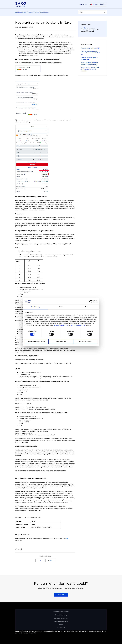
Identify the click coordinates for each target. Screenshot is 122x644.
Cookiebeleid (61, 628)
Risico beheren (44, 12)
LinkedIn (21, 549)
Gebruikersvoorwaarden (61, 618)
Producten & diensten (33, 12)
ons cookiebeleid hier (61, 325)
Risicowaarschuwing (61, 615)
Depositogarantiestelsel (61, 621)
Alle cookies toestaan (85, 341)
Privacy (61, 625)
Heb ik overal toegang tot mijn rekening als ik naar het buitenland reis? (90, 53)
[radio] (40, 560)
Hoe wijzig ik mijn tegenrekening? (90, 48)
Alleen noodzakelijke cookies (37, 341)
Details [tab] (61, 307)
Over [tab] (86, 307)
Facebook (16, 549)
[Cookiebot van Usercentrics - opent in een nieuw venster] (90, 301)
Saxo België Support (21, 12)
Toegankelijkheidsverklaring (61, 612)
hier (67, 538)
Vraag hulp (61, 595)
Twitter (19, 549)
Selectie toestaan (61, 341)
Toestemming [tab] (36, 307)
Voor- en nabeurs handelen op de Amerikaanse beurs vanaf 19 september (90, 69)
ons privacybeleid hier (78, 325)
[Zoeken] (92, 12)
